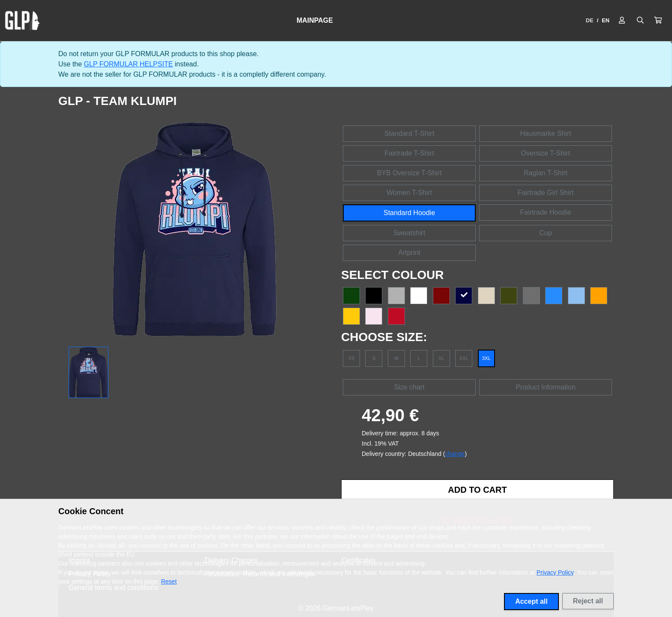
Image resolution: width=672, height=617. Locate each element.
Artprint (409, 253)
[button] (658, 21)
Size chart (409, 387)
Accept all (531, 601)
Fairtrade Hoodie (545, 212)
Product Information (546, 387)
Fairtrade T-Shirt (409, 153)
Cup (545, 233)
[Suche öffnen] (640, 21)
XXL (464, 358)
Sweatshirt (409, 233)
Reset (169, 581)
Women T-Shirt (409, 193)
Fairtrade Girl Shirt (546, 193)
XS (352, 358)
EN (606, 20)
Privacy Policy (555, 572)
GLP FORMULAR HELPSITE (129, 64)
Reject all (588, 601)
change (455, 454)
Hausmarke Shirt (545, 133)
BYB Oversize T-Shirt (409, 173)
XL (441, 358)
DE (590, 20)
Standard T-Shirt (409, 133)
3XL (486, 358)
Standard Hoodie (409, 213)
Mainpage (315, 20)
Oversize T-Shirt (546, 153)
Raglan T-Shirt (546, 173)
